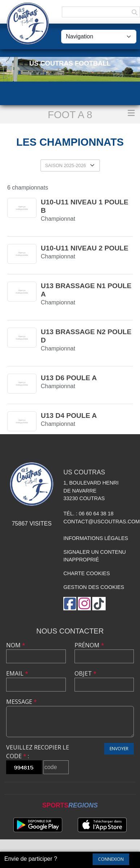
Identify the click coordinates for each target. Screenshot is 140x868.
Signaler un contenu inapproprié (95, 556)
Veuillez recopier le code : (38, 752)
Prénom (89, 645)
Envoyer (119, 749)
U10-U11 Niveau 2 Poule (85, 248)
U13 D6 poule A (69, 378)
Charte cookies (86, 573)
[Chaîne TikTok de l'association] (99, 604)
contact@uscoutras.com (101, 522)
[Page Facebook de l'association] (70, 604)
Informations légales (96, 538)
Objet (86, 673)
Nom (16, 645)
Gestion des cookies (94, 587)
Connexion (111, 859)
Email (17, 673)
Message (22, 702)
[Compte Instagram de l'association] (84, 604)
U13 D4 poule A (69, 416)
